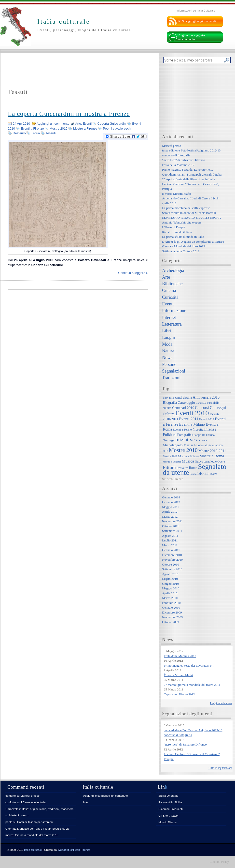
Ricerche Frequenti (171, 809)
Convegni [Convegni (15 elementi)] (218, 408)
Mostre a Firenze (85, 128)
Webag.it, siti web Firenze (74, 850)
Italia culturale (33, 850)
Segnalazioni (174, 371)
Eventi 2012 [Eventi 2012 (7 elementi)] (207, 419)
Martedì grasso (172, 146)
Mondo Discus (167, 822)
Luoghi (169, 337)
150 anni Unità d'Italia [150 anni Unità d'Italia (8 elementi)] (177, 397)
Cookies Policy (219, 862)
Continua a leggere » (133, 273)
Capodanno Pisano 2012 (179, 694)
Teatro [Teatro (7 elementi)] (213, 474)
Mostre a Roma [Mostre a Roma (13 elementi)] (212, 456)
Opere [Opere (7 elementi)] (221, 462)
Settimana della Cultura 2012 (181, 251)
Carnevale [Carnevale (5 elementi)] (201, 403)
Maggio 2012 (171, 507)
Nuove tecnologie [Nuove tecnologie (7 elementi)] (206, 462)
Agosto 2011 (170, 536)
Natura (168, 351)
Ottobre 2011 (170, 526)
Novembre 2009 (172, 617)
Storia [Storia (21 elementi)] (203, 473)
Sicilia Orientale (168, 796)
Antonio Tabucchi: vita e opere (182, 222)
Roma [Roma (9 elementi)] (193, 468)
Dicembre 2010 (172, 555)
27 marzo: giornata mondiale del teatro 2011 (192, 685)
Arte (78, 124)
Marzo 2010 (170, 598)
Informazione (174, 311)
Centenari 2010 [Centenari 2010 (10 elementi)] (183, 408)
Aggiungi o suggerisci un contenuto (192, 37)
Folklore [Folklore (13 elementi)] (170, 435)
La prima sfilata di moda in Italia (183, 237)
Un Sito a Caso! (168, 816)
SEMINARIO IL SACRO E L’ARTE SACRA (191, 217)
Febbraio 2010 (171, 603)
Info (86, 802)
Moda (167, 344)
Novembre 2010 (172, 560)
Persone (169, 364)
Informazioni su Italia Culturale (196, 10)
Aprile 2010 (170, 593)
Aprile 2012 (170, 512)
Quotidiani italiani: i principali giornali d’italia (192, 174)
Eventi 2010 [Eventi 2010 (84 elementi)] (192, 413)
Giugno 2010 (170, 584)
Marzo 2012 (170, 516)
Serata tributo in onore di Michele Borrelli (189, 213)
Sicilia (36, 133)
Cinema (169, 290)
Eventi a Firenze (32, 128)
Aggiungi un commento (53, 124)
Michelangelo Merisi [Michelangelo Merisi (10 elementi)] (178, 445)
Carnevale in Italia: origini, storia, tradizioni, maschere (39, 809)
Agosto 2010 (170, 574)
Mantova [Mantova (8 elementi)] (201, 440)
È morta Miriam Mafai (177, 194)
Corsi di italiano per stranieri (35, 822)
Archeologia (173, 270)
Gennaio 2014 (171, 497)
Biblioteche (172, 284)
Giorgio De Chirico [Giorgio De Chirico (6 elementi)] (203, 435)
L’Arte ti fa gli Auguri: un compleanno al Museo (193, 242)
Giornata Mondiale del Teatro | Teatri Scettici (34, 829)
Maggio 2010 (171, 588)
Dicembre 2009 (172, 612)
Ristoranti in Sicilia (170, 802)
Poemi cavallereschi (117, 128)
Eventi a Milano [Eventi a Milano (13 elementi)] (192, 424)
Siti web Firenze (173, 479)
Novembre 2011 (172, 521)
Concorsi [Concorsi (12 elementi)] (202, 408)
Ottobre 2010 (171, 564)
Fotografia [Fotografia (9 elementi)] (184, 435)
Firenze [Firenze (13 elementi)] (210, 429)
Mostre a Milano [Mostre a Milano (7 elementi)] (188, 456)
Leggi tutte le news (221, 703)
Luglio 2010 (170, 579)
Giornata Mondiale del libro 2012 (184, 246)
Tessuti (51, 133)
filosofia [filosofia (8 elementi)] (198, 429)
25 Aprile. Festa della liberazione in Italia (189, 179)
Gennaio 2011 (171, 550)
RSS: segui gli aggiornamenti (197, 21)
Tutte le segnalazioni (220, 768)
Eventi (87, 124)
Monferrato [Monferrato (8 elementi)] (201, 445)
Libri (166, 331)
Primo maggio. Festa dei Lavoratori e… (187, 170)
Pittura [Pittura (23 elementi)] (169, 467)
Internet (169, 317)
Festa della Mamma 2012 (178, 165)
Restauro (19, 133)
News (167, 358)
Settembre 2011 (172, 531)
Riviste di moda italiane (177, 232)
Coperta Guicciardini (112, 124)
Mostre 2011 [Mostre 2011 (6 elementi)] (170, 456)
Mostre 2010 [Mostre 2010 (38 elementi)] (183, 450)
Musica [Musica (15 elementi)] (188, 461)
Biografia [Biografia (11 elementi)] (170, 402)
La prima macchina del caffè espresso (186, 208)
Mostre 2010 (58, 128)
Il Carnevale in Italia (33, 802)
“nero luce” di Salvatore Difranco (184, 160)
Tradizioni (171, 378)
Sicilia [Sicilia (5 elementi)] (193, 474)
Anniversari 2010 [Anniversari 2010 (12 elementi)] (206, 397)
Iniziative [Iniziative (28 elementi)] (185, 440)
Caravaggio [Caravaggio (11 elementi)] (186, 402)
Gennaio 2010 (171, 607)
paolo (9, 822)
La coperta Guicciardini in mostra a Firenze (69, 114)
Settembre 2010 (172, 569)
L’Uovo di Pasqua (173, 227)
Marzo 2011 (170, 545)
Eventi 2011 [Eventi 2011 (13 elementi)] (189, 419)
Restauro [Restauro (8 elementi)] (182, 468)
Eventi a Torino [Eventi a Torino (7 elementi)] (182, 430)
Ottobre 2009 (171, 622)
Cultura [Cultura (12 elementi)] (169, 414)
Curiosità (170, 297)
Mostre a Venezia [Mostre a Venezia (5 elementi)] (172, 462)
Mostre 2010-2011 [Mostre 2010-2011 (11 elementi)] (212, 451)
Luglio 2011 (170, 540)
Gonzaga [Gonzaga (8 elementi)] (169, 440)
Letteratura (172, 324)
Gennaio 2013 (171, 502)
